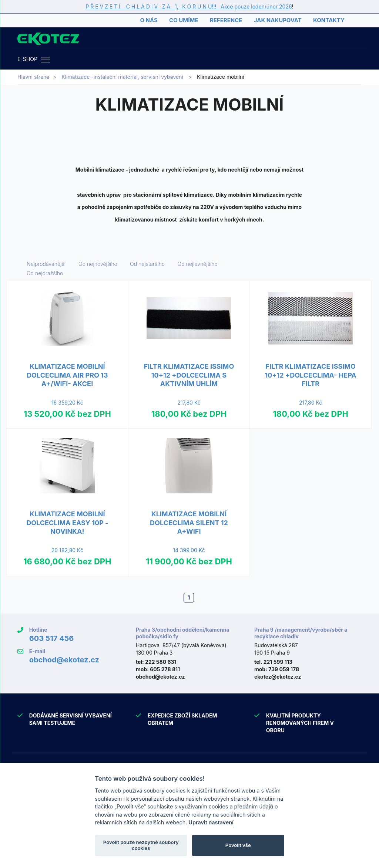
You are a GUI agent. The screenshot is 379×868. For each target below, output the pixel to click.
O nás (149, 20)
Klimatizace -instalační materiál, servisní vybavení (122, 77)
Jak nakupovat (278, 20)
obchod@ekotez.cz (64, 660)
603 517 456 (52, 638)
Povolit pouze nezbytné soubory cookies (141, 845)
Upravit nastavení (211, 822)
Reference (226, 20)
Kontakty (329, 20)
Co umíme (184, 20)
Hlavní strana (33, 77)
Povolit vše (238, 845)
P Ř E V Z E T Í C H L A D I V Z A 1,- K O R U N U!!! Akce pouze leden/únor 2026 (189, 6)
